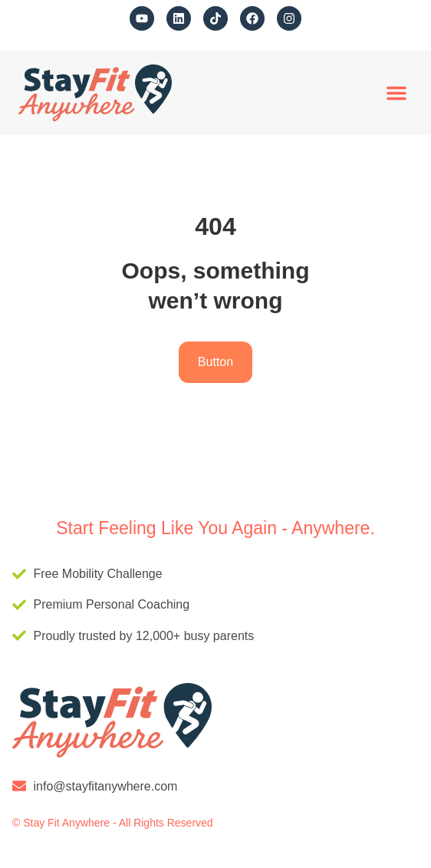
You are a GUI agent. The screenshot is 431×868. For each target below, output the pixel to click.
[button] (396, 93)
